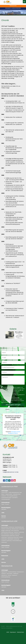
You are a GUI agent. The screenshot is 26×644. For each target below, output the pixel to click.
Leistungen (5, 491)
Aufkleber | (4, 574)
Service (4, 516)
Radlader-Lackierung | (19, 532)
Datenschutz (20, 632)
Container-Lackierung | (7, 541)
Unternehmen (5, 503)
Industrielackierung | (19, 527)
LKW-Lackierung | (15, 530)
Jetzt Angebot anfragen (13, 405)
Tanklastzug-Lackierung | (13, 537)
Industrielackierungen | (7, 498)
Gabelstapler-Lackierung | (13, 539)
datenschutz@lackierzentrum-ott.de (10, 398)
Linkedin (7, 480)
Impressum (13, 632)
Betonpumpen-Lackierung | (18, 529)
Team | (3, 504)
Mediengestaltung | (6, 577)
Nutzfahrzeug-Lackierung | (7, 532)
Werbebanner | (21, 572)
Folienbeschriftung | (12, 572)
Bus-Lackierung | (5, 534)
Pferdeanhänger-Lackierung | (8, 536)
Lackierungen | (5, 492)
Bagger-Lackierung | (6, 530)
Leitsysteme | (4, 575)
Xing (9, 480)
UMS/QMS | (4, 509)
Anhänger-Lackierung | (15, 534)
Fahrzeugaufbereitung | (12, 496)
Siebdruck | (15, 575)
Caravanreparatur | (6, 499)
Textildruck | (16, 574)
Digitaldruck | (4, 572)
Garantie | (4, 518)
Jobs (3, 513)
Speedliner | (15, 498)
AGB (8, 632)
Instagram (12, 480)
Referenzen (5, 556)
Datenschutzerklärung (7, 402)
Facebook (4, 480)
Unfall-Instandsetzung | (14, 492)
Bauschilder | (10, 574)
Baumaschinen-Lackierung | (8, 527)
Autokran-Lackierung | (6, 529)
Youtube (15, 482)
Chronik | (7, 504)
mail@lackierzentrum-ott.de (11, 472)
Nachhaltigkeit (6, 508)
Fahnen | (10, 575)
